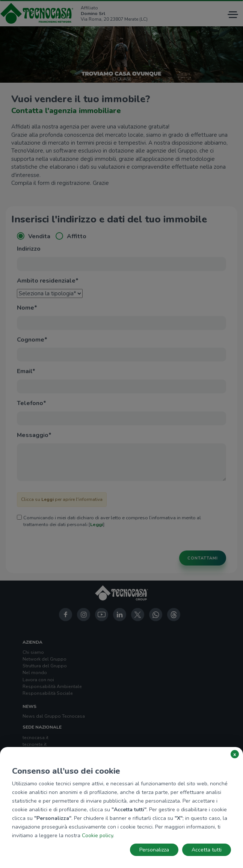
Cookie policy (97, 835)
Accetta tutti (207, 850)
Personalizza (154, 850)
